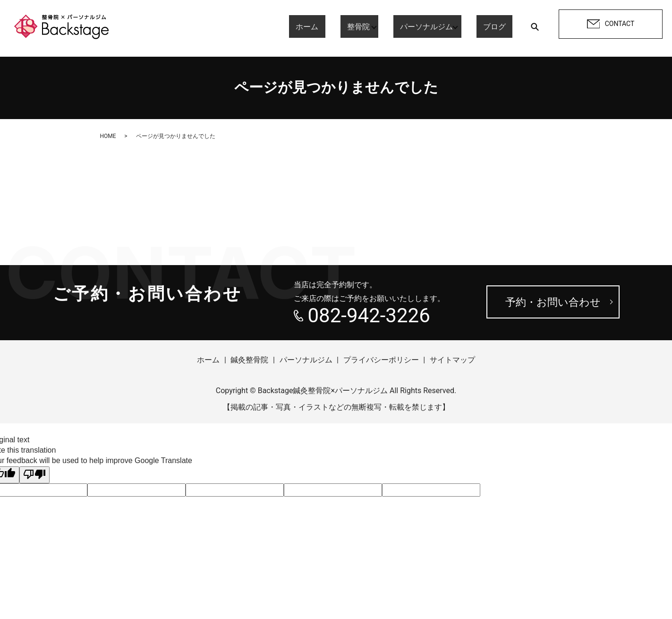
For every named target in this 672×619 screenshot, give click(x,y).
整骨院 (365, 26)
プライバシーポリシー (381, 360)
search (535, 26)
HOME (108, 136)
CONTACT (611, 24)
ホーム (327, 26)
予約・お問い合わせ (553, 302)
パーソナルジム (433, 26)
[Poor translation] (34, 475)
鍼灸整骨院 (249, 360)
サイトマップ (452, 360)
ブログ (501, 26)
